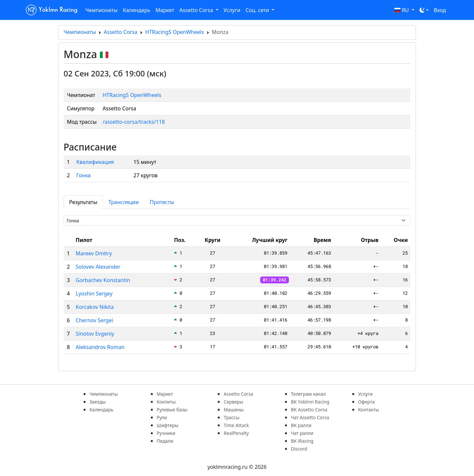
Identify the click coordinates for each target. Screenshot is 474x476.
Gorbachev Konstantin (103, 280)
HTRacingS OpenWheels (175, 32)
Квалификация (95, 162)
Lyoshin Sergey (94, 294)
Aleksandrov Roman (100, 347)
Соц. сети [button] (258, 10)
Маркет (165, 10)
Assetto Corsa (121, 32)
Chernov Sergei (94, 320)
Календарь (136, 10)
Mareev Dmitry (94, 253)
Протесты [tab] (162, 202)
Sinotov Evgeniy (95, 334)
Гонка (84, 175)
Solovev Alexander (98, 267)
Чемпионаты (101, 10)
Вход (440, 10)
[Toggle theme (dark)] (424, 10)
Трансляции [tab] (124, 202)
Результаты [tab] (83, 202)
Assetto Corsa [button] (197, 10)
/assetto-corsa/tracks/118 (134, 122)
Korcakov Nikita (95, 307)
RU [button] (402, 10)
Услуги (232, 10)
